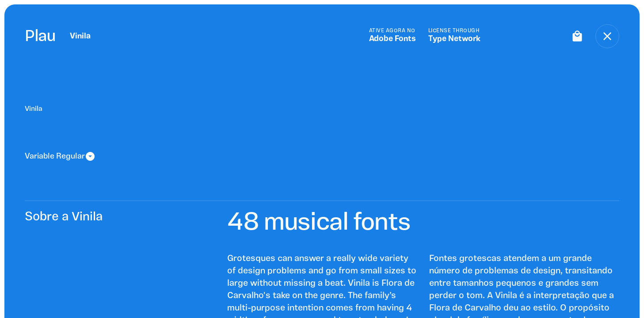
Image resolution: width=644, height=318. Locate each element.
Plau (40, 36)
